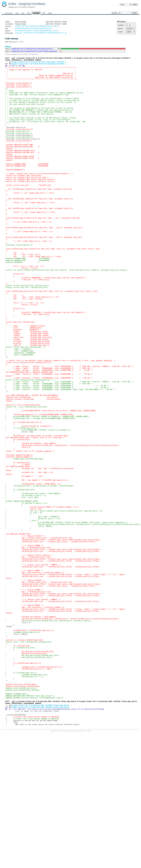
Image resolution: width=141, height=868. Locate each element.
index (12, 4)
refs (17, 13)
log (23, 13)
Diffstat (8, 48)
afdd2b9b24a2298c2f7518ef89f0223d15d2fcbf (33, 29)
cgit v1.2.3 (62, 866)
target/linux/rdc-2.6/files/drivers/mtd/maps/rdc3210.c (32, 50)
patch (56, 26)
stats (50, 13)
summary (9, 13)
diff (44, 13)
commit (36, 13)
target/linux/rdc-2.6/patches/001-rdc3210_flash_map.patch (34, 52)
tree (28, 13)
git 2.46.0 (69, 866)
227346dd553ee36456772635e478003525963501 (33, 31)
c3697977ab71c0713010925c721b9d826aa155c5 (33, 26)
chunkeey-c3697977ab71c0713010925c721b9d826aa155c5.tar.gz (41, 34)
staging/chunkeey (32, 4)
